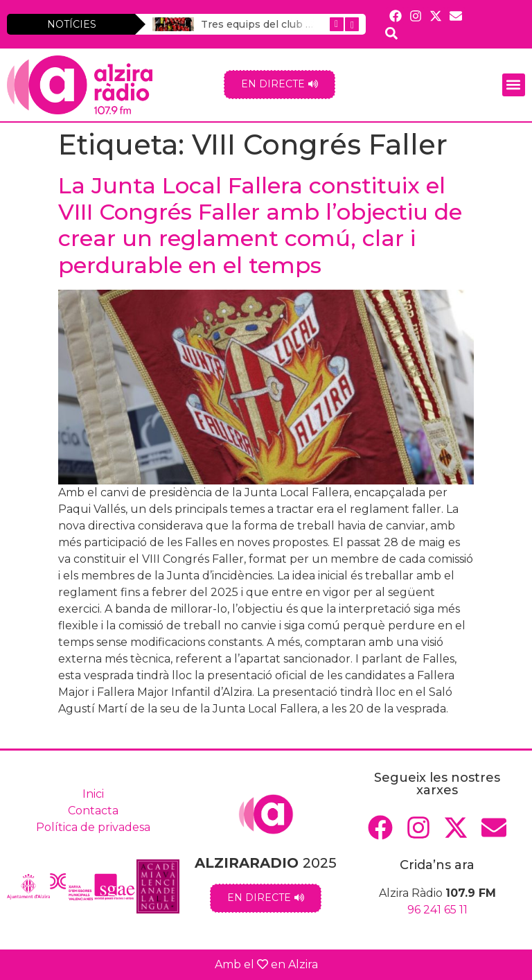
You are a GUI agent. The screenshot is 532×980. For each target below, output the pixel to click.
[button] (514, 85)
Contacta (93, 811)
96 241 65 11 (437, 910)
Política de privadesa (93, 827)
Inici (93, 794)
